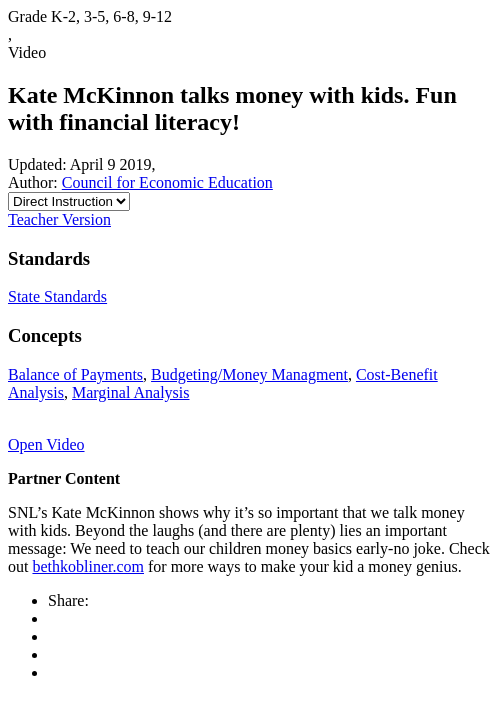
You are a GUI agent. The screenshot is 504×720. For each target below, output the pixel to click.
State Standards (57, 296)
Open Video (46, 444)
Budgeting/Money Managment (249, 374)
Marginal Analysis (130, 392)
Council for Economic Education (167, 182)
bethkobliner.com (88, 566)
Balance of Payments (75, 374)
